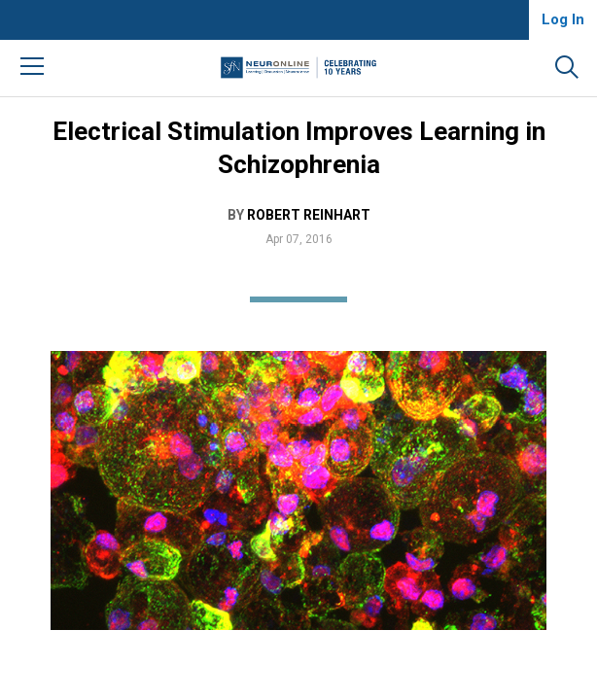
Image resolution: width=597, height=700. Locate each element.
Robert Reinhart (309, 215)
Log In (563, 19)
